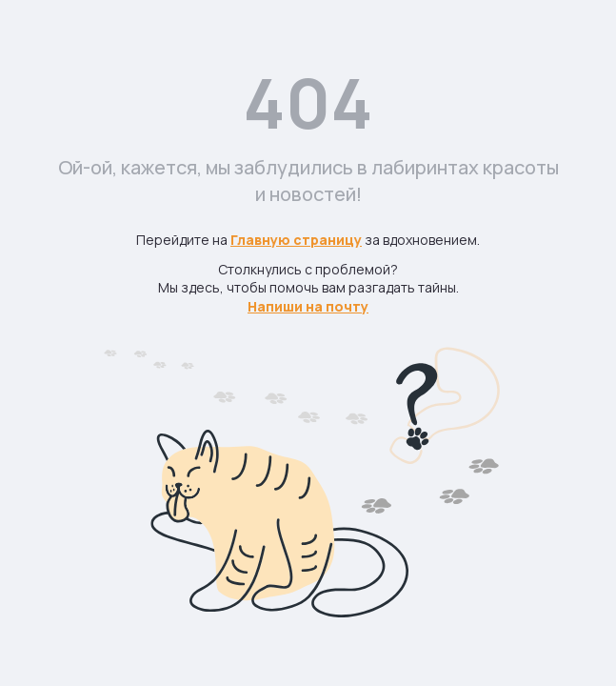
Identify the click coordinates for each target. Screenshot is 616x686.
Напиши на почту (308, 306)
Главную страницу (296, 240)
